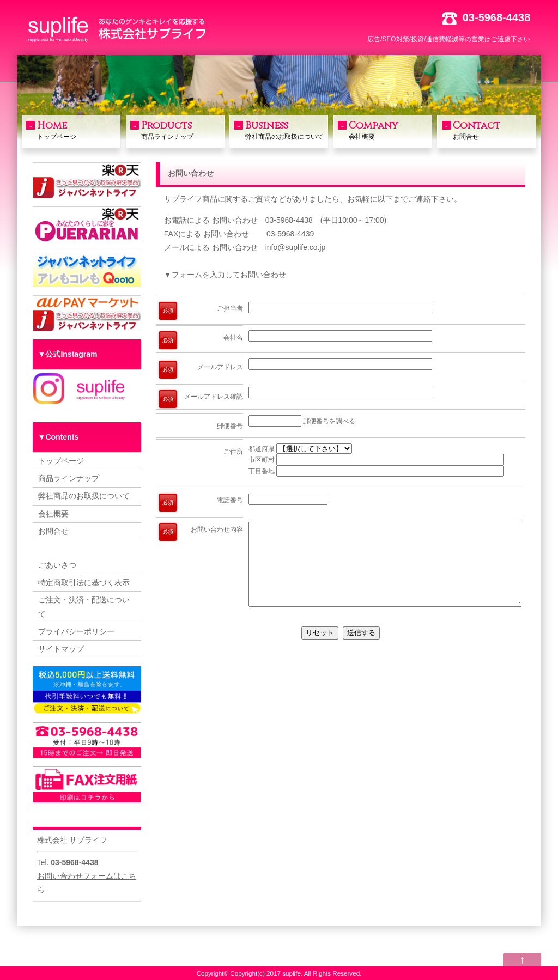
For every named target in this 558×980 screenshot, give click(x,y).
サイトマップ (61, 649)
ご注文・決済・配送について (84, 607)
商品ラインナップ (181, 130)
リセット (320, 649)
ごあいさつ (57, 565)
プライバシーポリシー (76, 631)
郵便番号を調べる (329, 421)
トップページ (77, 130)
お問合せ (493, 130)
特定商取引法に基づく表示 (84, 582)
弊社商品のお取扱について (286, 130)
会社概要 (389, 130)
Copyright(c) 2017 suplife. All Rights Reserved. (296, 973)
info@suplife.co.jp (296, 247)
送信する (361, 649)
